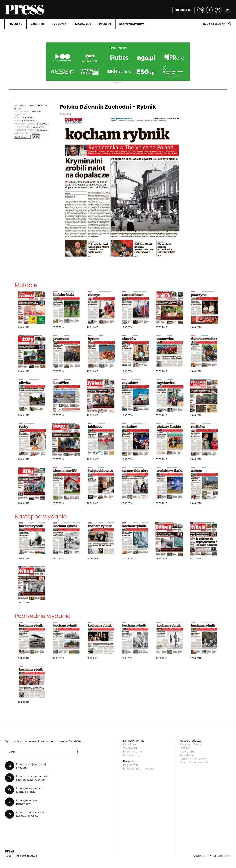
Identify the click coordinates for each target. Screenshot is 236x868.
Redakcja (129, 744)
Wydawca (130, 748)
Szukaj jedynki (215, 24)
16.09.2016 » (43, 130)
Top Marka (187, 755)
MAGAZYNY (83, 24)
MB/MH (227, 856)
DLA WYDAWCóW (132, 24)
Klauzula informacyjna (138, 769)
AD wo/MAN (188, 752)
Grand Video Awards (194, 762)
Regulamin (131, 765)
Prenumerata (132, 755)
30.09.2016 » (39, 127)
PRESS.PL (105, 24)
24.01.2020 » (43, 124)
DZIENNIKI (37, 24)
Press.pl (185, 748)
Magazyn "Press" (191, 744)
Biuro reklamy (133, 752)
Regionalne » (29, 121)
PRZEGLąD (15, 24)
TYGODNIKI (60, 24)
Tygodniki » (28, 118)
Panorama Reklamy (193, 759)
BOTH (206, 856)
